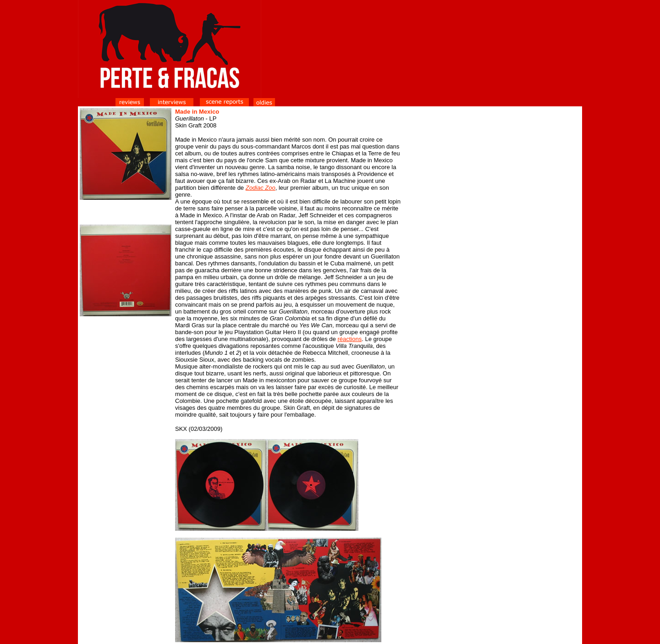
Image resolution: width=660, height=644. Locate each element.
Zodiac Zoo (261, 188)
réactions (349, 339)
